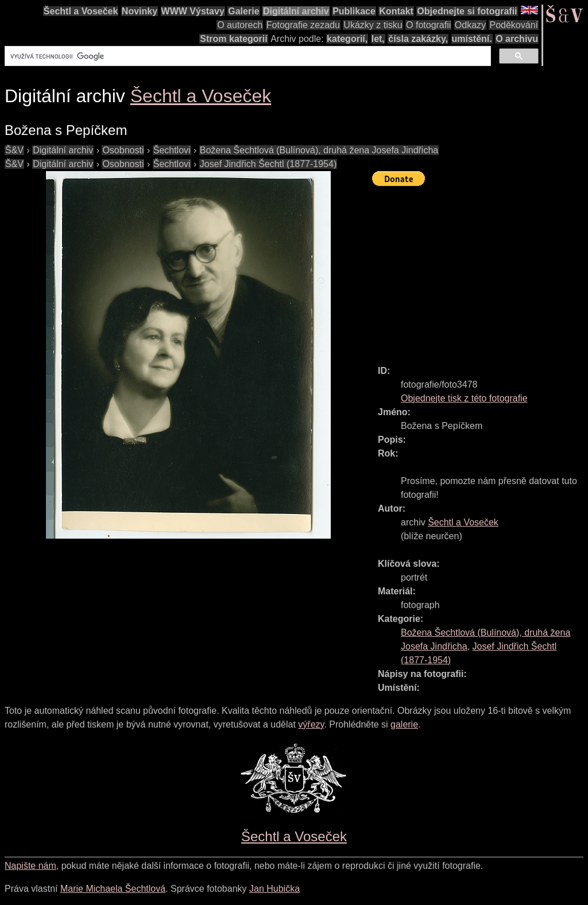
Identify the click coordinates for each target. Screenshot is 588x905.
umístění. (472, 39)
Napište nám (30, 866)
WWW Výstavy (193, 11)
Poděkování (514, 25)
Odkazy (470, 25)
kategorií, (347, 39)
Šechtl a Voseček (81, 11)
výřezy (311, 724)
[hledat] (247, 56)
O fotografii (428, 25)
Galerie (243, 11)
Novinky (140, 11)
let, (378, 39)
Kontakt (396, 11)
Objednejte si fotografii (467, 11)
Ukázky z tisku (373, 25)
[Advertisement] (480, 270)
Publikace (354, 11)
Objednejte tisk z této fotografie (464, 398)
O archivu (517, 39)
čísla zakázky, (418, 39)
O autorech (240, 25)
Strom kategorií (233, 39)
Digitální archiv (296, 11)
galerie (404, 724)
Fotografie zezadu (303, 25)
